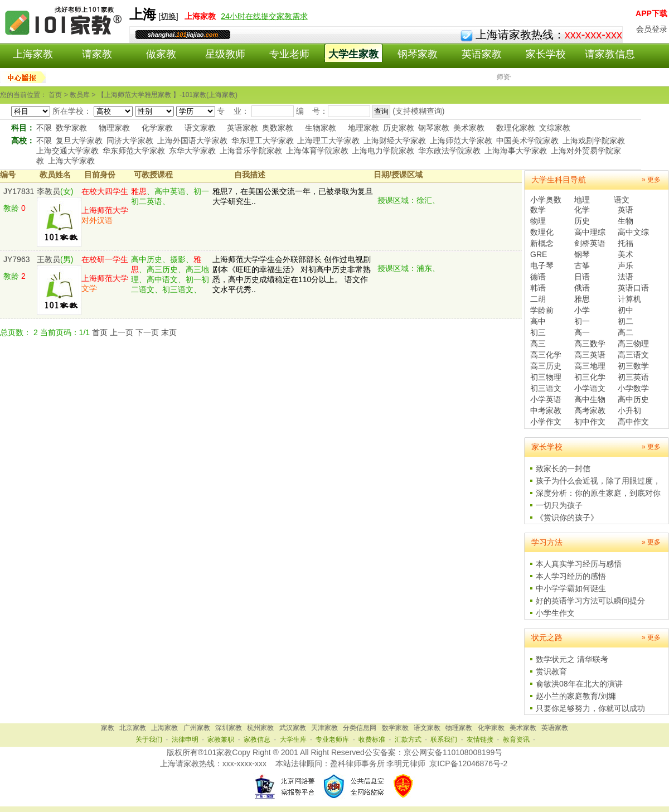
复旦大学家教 (79, 141)
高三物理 (633, 344)
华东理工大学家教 (263, 141)
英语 (626, 210)
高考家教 (590, 410)
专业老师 (289, 54)
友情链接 (480, 739)
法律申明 (185, 739)
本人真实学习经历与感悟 (579, 564)
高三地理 (590, 366)
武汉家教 (293, 728)
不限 (44, 128)
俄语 (582, 288)
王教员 (49, 259)
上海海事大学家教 (516, 151)
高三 (538, 344)
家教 (108, 728)
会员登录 (652, 29)
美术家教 (469, 128)
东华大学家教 (192, 151)
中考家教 (546, 410)
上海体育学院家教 (317, 151)
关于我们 (149, 739)
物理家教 (114, 128)
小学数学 (633, 388)
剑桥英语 (590, 243)
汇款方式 (408, 739)
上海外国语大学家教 (192, 141)
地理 (582, 200)
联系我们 (444, 739)
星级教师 (225, 54)
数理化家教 (516, 128)
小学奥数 (546, 200)
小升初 (629, 410)
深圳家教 (229, 728)
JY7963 (16, 259)
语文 (622, 200)
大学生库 (293, 739)
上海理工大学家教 (328, 141)
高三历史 (546, 366)
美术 (626, 254)
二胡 (538, 299)
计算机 (629, 299)
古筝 (582, 265)
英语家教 (482, 54)
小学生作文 (555, 613)
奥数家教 (278, 128)
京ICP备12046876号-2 (468, 763)
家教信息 (257, 739)
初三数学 (633, 366)
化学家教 (157, 128)
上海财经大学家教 (395, 141)
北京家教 (133, 728)
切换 (168, 16)
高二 (626, 332)
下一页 (147, 332)
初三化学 (590, 377)
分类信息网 (360, 728)
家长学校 (546, 54)
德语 (538, 277)
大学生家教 (353, 54)
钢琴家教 (418, 54)
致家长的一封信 (563, 468)
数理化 (542, 232)
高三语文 (633, 355)
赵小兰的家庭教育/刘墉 (576, 696)
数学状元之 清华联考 (572, 659)
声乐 (626, 265)
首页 (100, 332)
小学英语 (546, 399)
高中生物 (590, 399)
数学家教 (71, 128)
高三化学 (546, 355)
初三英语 (633, 377)
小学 (582, 310)
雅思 (582, 299)
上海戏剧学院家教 (594, 141)
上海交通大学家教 (67, 151)
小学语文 (590, 388)
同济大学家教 (130, 141)
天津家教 (324, 728)
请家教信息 (610, 54)
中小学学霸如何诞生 (571, 588)
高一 (582, 332)
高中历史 (633, 399)
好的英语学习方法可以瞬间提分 (590, 601)
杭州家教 (260, 728)
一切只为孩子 (559, 505)
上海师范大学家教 (461, 141)
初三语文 (546, 388)
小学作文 (546, 422)
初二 (626, 321)
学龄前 (542, 310)
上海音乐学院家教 (251, 151)
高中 (538, 321)
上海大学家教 (71, 161)
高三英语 (590, 355)
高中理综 (590, 232)
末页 (169, 332)
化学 (582, 210)
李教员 (49, 191)
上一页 (122, 332)
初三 (538, 332)
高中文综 (633, 232)
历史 (582, 221)
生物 (626, 221)
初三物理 (546, 377)
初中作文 (590, 422)
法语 (626, 277)
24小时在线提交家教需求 (264, 16)
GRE (539, 254)
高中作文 (633, 422)
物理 (538, 221)
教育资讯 (516, 739)
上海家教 (33, 54)
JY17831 (19, 191)
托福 (626, 243)
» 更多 (651, 180)
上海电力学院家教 (383, 151)
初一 (582, 321)
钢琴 (582, 254)
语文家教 (200, 128)
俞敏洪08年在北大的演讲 (579, 684)
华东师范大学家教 (134, 151)
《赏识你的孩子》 (567, 518)
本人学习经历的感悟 (571, 576)
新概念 (542, 243)
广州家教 (197, 728)
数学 (538, 210)
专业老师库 (332, 739)
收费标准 (372, 739)
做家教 (161, 54)
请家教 (97, 54)
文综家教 (555, 128)
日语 (582, 277)
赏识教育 (551, 671)
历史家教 (399, 128)
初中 (626, 310)
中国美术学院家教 (527, 141)
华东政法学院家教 (449, 151)
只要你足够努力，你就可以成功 (590, 708)
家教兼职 (221, 739)
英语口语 (633, 288)
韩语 (538, 288)
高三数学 (590, 344)
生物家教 (321, 128)
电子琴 (542, 265)
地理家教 (363, 128)
